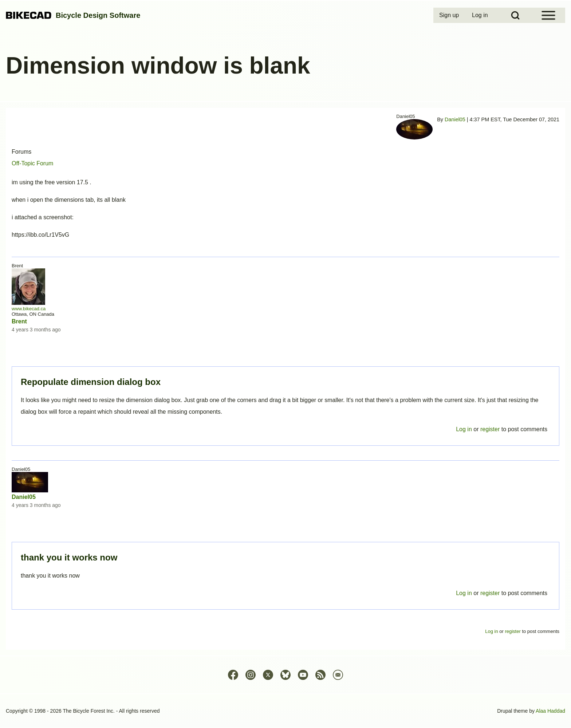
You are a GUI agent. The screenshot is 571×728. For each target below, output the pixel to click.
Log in (464, 593)
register (490, 593)
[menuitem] (450, 15)
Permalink (285, 364)
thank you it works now (69, 557)
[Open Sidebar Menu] (548, 15)
